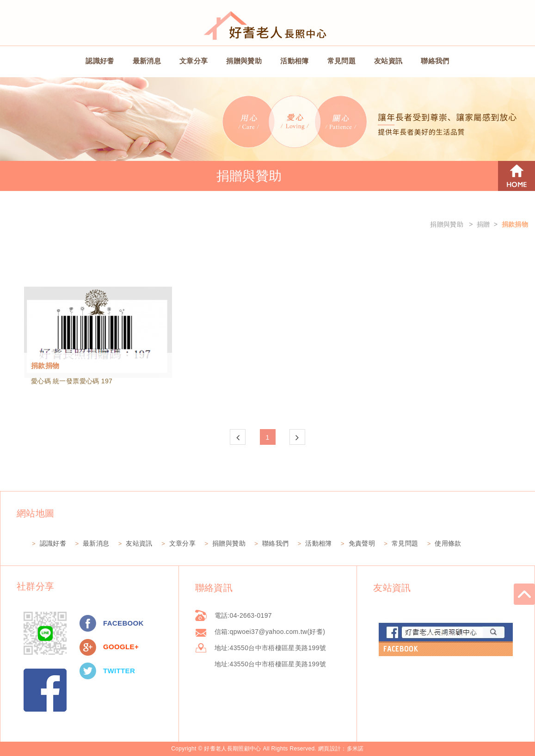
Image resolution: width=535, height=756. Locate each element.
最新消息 (147, 61)
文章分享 (194, 61)
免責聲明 (362, 543)
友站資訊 (388, 61)
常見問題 (341, 61)
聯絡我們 (435, 61)
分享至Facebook (88, 623)
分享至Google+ (88, 647)
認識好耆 (100, 61)
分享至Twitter (88, 671)
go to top (524, 594)
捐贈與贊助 (244, 61)
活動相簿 (294, 61)
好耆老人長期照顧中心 (268, 25)
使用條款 (448, 543)
